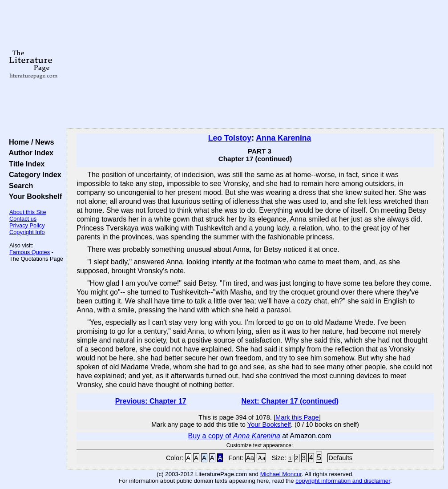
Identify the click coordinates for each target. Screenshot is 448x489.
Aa (250, 458)
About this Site (28, 212)
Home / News (30, 142)
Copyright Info (27, 232)
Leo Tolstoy (230, 138)
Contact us (23, 219)
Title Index (25, 164)
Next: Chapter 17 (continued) (290, 401)
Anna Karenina (283, 138)
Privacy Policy (27, 225)
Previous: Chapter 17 (151, 401)
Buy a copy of (234, 436)
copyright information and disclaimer (343, 481)
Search (19, 186)
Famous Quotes (30, 252)
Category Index (33, 174)
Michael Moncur (281, 474)
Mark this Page (297, 417)
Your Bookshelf (33, 196)
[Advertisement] (255, 65)
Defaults (340, 458)
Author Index (29, 153)
